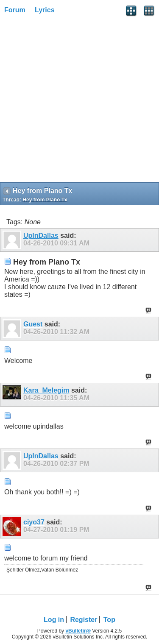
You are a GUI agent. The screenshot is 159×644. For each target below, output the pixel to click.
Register (84, 620)
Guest (33, 324)
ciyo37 (34, 522)
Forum (15, 10)
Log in (54, 620)
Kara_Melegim (46, 390)
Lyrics (45, 10)
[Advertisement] (79, 101)
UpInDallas (41, 236)
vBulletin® (78, 631)
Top (109, 620)
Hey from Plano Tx (45, 200)
